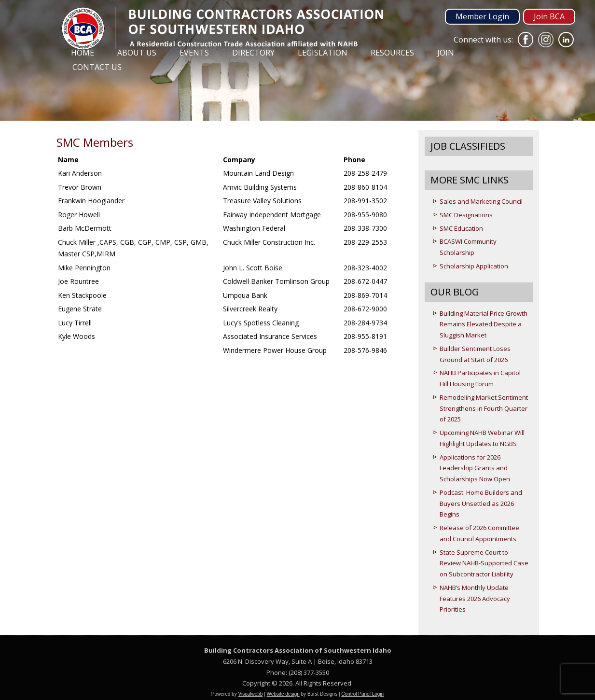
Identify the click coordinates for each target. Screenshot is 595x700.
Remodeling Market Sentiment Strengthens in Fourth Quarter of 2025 (484, 408)
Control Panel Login (362, 694)
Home (83, 53)
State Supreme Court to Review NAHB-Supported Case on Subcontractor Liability (484, 563)
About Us (137, 53)
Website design (283, 694)
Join (446, 53)
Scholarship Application (474, 266)
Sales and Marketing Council (481, 201)
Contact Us (97, 67)
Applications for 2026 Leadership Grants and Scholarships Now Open (475, 468)
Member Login (482, 16)
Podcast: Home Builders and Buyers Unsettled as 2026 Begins (481, 504)
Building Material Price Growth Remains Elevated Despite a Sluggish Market (484, 324)
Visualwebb (250, 694)
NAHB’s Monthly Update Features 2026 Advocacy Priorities (475, 599)
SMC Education (461, 228)
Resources (392, 53)
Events (194, 53)
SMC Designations (466, 215)
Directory (253, 53)
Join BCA (549, 16)
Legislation (323, 53)
